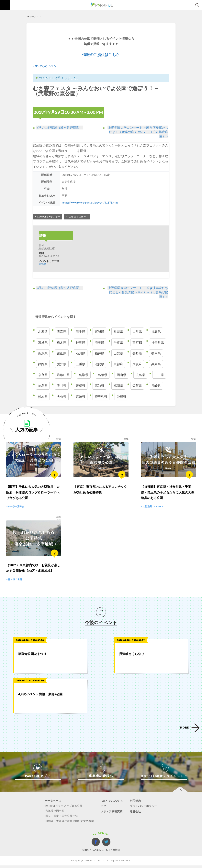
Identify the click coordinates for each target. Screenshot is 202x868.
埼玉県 (99, 342)
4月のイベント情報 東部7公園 (40, 697)
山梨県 (118, 353)
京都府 (118, 364)
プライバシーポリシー (143, 809)
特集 (59, 439)
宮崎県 (81, 397)
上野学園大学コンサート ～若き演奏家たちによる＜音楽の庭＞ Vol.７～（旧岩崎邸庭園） (138, 132)
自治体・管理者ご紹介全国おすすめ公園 (70, 823)
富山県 (62, 353)
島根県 (103, 375)
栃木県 (62, 342)
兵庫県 (156, 364)
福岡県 (118, 386)
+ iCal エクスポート (77, 217)
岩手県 (81, 332)
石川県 (81, 353)
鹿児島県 (101, 397)
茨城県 (43, 342)
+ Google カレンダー (48, 217)
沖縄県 (121, 397)
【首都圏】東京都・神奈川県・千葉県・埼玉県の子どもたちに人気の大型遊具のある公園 (168, 494)
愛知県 (62, 364)
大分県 (62, 397)
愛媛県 (81, 386)
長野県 (137, 353)
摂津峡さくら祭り (132, 657)
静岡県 (43, 364)
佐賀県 (137, 386)
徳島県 (43, 386)
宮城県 (99, 332)
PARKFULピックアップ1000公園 (64, 809)
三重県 (81, 364)
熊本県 (43, 397)
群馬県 (81, 342)
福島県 (156, 332)
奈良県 (43, 375)
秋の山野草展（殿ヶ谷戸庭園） (59, 127)
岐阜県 (156, 353)
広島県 (140, 375)
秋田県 (118, 332)
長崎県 (156, 386)
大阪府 (137, 364)
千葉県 (118, 342)
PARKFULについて (112, 804)
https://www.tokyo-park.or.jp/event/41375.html (90, 203)
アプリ (105, 809)
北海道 (43, 332)
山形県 (137, 332)
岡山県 (121, 375)
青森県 (62, 332)
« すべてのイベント (46, 66)
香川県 (62, 386)
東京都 (42, 264)
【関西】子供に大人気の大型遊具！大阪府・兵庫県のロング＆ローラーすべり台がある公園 (33, 494)
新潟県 (43, 353)
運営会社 (135, 814)
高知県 (99, 386)
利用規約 (135, 804)
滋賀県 (99, 364)
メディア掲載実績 (111, 814)
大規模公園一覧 (55, 814)
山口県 (159, 375)
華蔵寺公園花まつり (32, 657)
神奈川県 (158, 342)
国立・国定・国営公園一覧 (62, 819)
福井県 (99, 353)
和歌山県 (63, 375)
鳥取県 (84, 375)
